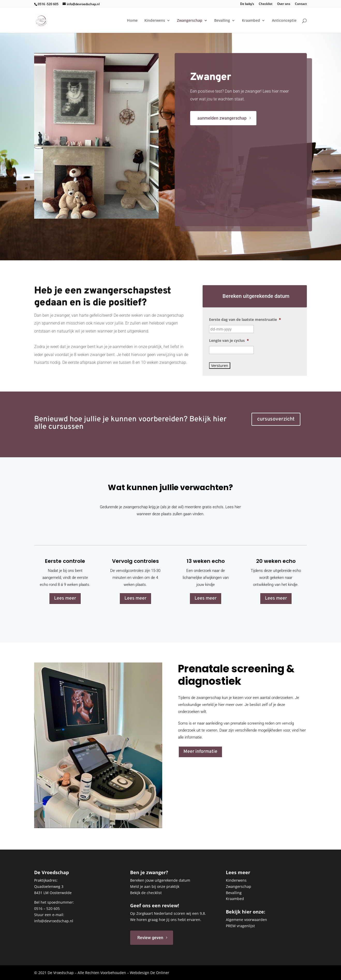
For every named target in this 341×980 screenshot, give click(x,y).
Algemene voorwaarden (246, 920)
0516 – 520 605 (47, 908)
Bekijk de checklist (146, 893)
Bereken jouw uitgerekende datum (160, 880)
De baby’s (247, 4)
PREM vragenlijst (240, 926)
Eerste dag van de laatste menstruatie (245, 320)
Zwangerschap (190, 21)
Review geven (150, 938)
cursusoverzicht (276, 419)
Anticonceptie (284, 21)
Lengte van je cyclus (229, 341)
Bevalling (222, 21)
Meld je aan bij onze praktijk (155, 886)
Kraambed (251, 21)
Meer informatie (200, 752)
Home (132, 21)
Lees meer (65, 598)
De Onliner (160, 973)
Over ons (284, 4)
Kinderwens (155, 21)
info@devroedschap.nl (54, 921)
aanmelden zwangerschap (292, 118)
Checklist (266, 4)
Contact (301, 4)
